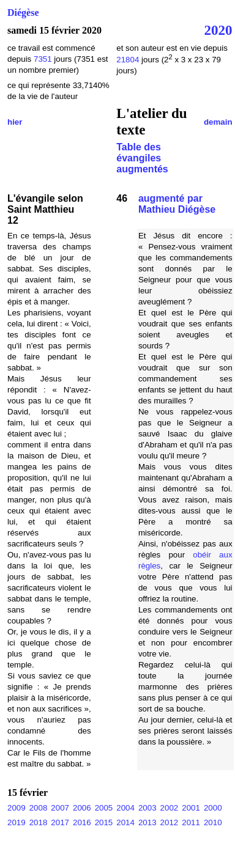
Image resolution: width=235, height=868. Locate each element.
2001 (191, 808)
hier (15, 122)
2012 (170, 822)
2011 (191, 822)
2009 (17, 808)
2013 (147, 822)
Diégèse (23, 13)
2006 (82, 808)
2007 (60, 808)
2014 (125, 822)
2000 (213, 808)
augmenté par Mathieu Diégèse (177, 204)
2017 (60, 822)
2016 (82, 822)
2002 (170, 808)
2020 (218, 30)
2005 (104, 808)
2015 (104, 822)
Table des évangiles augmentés (142, 158)
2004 (125, 808)
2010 (213, 822)
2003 (147, 808)
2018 (39, 822)
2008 (39, 808)
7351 (43, 59)
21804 (128, 60)
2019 (17, 822)
